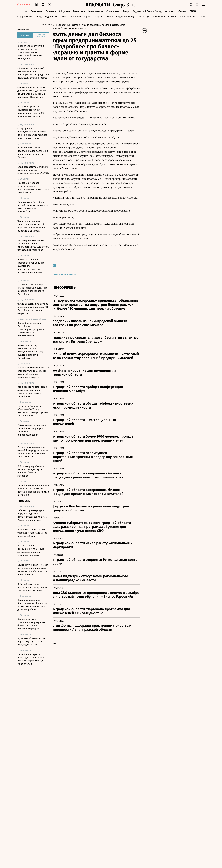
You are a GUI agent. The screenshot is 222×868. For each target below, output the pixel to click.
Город (39, 16)
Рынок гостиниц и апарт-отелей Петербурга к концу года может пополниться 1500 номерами (33, 452)
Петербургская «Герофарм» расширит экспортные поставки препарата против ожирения (33, 490)
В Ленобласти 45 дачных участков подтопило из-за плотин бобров (32, 533)
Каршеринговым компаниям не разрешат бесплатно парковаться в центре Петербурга (32, 624)
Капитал (172, 16)
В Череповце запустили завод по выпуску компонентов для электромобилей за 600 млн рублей (31, 52)
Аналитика (75, 16)
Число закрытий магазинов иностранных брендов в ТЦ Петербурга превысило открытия (33, 309)
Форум (126, 11)
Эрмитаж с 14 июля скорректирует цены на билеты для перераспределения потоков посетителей (31, 266)
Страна (88, 16)
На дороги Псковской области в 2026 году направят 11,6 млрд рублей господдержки (33, 411)
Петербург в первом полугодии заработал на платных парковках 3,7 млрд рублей (31, 659)
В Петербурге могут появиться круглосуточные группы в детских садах (33, 587)
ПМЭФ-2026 (196, 11)
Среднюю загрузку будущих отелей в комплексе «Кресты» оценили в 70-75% (33, 170)
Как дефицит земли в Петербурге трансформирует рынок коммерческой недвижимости (31, 329)
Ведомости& (51, 16)
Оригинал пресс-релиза (76, 279)
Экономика (37, 11)
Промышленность (189, 16)
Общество (64, 11)
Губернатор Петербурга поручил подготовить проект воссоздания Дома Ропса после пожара (32, 515)
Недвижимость (96, 11)
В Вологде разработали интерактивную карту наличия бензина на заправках (31, 471)
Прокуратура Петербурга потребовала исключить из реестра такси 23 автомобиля (33, 207)
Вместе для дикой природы (121, 16)
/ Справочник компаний (83, 25)
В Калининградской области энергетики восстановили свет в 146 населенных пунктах (31, 111)
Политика (51, 11)
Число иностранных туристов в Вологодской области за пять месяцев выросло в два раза (31, 226)
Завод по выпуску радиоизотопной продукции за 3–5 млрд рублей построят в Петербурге (30, 352)
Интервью (170, 11)
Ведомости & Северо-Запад (147, 11)
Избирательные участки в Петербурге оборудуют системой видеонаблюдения (32, 430)
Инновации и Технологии (152, 16)
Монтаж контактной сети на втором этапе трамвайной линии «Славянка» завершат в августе (33, 372)
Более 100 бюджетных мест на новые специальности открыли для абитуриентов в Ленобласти (33, 570)
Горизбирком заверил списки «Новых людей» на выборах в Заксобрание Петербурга (32, 289)
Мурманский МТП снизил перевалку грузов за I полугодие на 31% (31, 642)
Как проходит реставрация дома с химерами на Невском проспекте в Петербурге (32, 392)
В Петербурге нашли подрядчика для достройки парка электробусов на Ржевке (33, 152)
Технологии (79, 11)
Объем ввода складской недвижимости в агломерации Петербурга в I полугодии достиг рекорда (33, 73)
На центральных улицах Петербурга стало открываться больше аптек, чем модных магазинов (33, 245)
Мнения (182, 11)
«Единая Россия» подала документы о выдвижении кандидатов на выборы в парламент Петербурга (32, 92)
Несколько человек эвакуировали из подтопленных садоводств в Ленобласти (33, 188)
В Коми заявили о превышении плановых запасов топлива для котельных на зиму (31, 550)
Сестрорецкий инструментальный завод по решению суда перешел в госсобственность (33, 133)
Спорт (64, 16)
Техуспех (99, 16)
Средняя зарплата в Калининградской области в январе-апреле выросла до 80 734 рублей (32, 605)
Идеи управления (23, 16)
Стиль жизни (113, 11)
